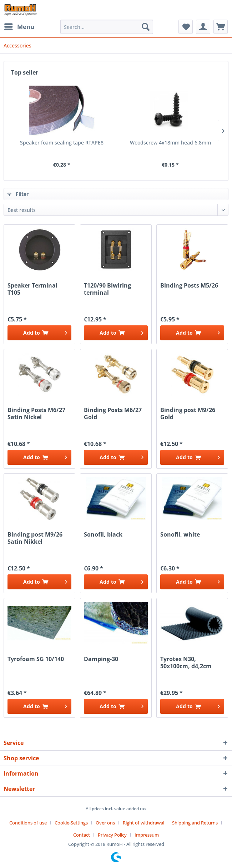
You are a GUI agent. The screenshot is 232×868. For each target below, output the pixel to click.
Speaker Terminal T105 (32, 289)
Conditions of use (28, 823)
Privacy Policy (112, 835)
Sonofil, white (180, 535)
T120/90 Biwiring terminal (107, 289)
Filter (18, 194)
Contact (82, 835)
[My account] (203, 27)
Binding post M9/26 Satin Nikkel (35, 538)
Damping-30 (101, 659)
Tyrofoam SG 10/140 (36, 659)
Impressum (147, 835)
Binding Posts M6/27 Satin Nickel (36, 413)
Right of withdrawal (143, 823)
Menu (19, 26)
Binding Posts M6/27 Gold (113, 413)
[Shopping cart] (221, 27)
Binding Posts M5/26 (189, 286)
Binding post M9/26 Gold (188, 413)
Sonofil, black (103, 535)
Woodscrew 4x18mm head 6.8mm (170, 143)
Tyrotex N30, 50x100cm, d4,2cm (186, 663)
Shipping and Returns (195, 823)
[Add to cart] (39, 333)
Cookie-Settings (71, 823)
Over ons (105, 823)
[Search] (146, 27)
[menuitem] (19, 27)
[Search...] (107, 27)
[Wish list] (186, 27)
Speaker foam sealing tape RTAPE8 (62, 143)
